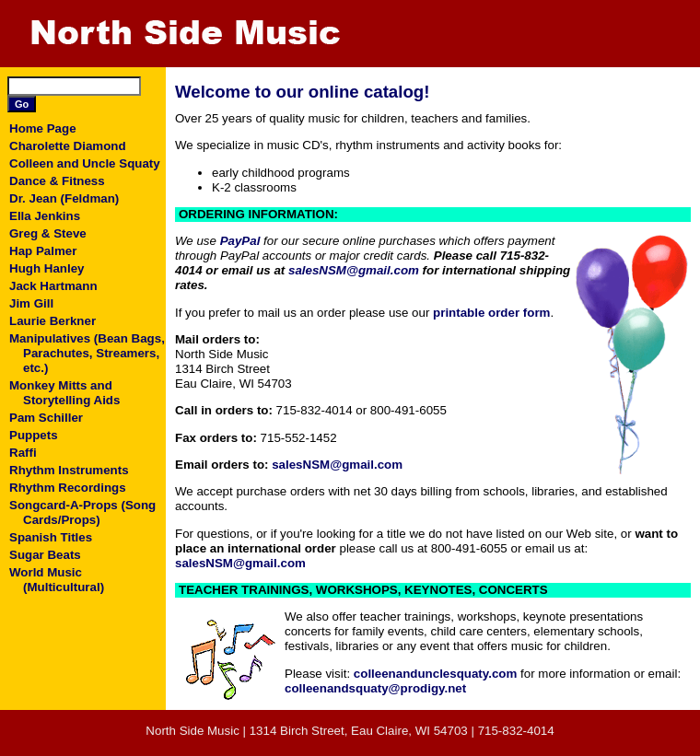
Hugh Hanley (47, 268)
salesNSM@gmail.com (354, 270)
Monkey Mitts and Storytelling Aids (64, 393)
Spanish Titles (51, 537)
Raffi (23, 453)
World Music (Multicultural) (57, 580)
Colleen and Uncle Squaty (85, 163)
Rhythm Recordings (68, 488)
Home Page (43, 128)
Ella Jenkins (45, 216)
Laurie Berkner (52, 321)
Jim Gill (31, 303)
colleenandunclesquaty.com (436, 674)
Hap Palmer (43, 251)
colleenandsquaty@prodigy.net (375, 688)
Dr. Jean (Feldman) (64, 198)
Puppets (34, 435)
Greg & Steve (48, 233)
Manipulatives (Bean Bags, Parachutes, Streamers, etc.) (87, 353)
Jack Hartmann (53, 286)
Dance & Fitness (57, 181)
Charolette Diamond (68, 146)
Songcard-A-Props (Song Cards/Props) (82, 512)
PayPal (240, 241)
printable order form (491, 313)
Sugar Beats (45, 555)
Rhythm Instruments (69, 470)
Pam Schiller (46, 418)
